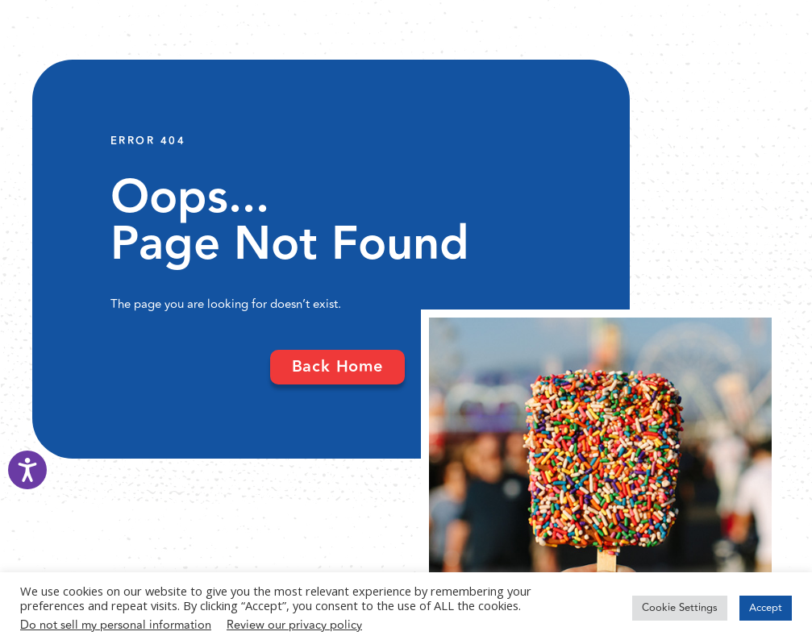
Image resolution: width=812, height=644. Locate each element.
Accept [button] (766, 608)
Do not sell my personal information (116, 625)
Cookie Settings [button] (680, 608)
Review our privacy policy (294, 625)
